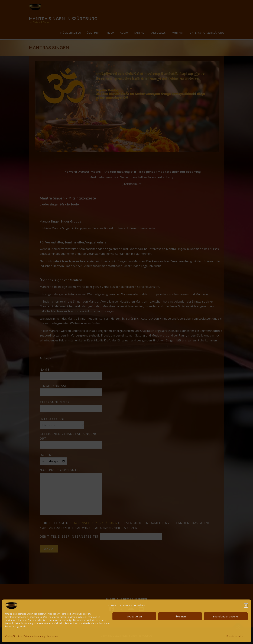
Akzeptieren (134, 616)
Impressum (53, 636)
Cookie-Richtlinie (14, 636)
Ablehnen (180, 616)
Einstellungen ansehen (226, 616)
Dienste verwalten (235, 636)
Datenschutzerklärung (34, 636)
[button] (246, 605)
